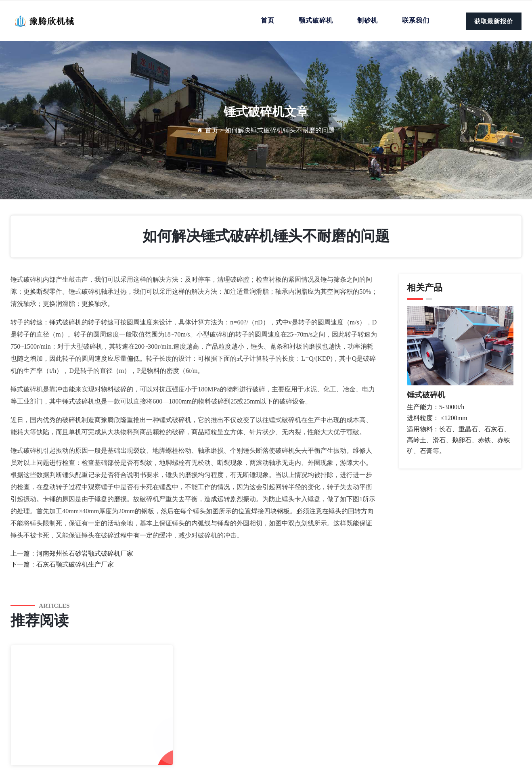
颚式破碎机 (316, 20)
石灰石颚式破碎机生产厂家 (75, 564)
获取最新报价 (494, 21)
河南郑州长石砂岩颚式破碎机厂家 (85, 553)
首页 (268, 20)
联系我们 (416, 20)
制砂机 (368, 20)
